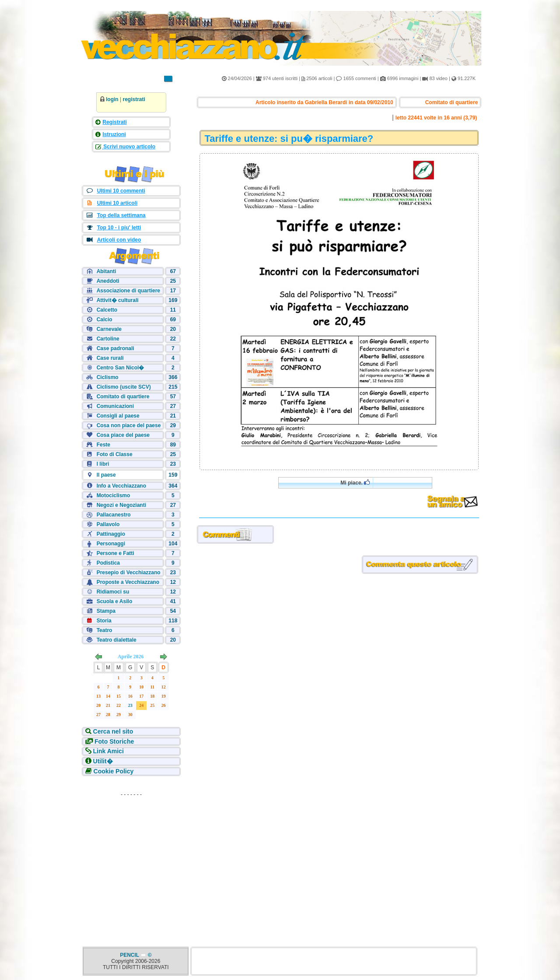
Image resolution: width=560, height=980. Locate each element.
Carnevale (109, 329)
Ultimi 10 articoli (117, 203)
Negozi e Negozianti (121, 505)
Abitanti (107, 271)
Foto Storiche (114, 741)
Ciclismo (108, 377)
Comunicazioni (115, 406)
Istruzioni (114, 134)
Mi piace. (355, 483)
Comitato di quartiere (123, 397)
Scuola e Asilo (115, 601)
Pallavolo (108, 524)
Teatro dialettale (117, 640)
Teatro (105, 630)
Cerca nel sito (113, 731)
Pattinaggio (111, 534)
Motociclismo (114, 495)
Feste (103, 445)
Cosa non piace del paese (129, 425)
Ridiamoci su (113, 592)
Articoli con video (119, 240)
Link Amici (108, 751)
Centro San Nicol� (121, 368)
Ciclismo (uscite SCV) (124, 387)
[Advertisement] (131, 855)
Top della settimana (121, 215)
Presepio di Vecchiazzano (129, 573)
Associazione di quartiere (128, 291)
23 (130, 705)
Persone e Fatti (115, 553)
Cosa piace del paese (123, 435)
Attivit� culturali (118, 300)
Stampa (106, 611)
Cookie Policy (114, 771)
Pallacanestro (114, 515)
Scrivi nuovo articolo (129, 147)
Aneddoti (108, 281)
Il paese (106, 475)
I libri (103, 464)
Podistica (108, 563)
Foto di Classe (115, 454)
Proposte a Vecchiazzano (128, 582)
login (112, 99)
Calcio (105, 320)
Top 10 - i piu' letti (119, 228)
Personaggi (111, 544)
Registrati (114, 122)
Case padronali (115, 348)
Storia (104, 621)
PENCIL (130, 955)
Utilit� (103, 761)
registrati (134, 99)
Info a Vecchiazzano (121, 486)
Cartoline (108, 339)
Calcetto (107, 310)
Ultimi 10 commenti (121, 191)
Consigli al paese (118, 416)
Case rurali (110, 358)
